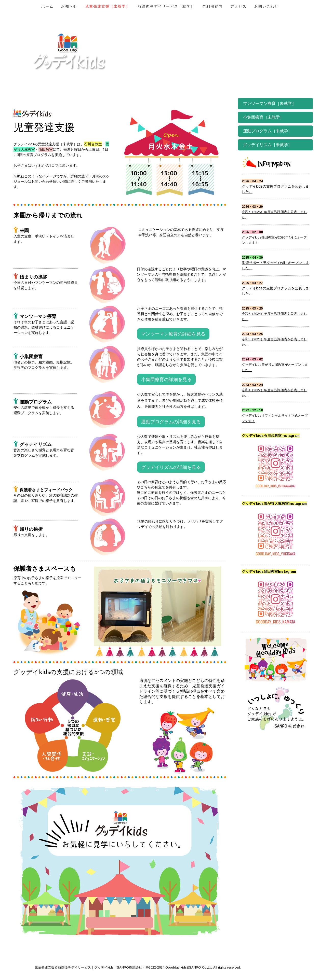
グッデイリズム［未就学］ (268, 145)
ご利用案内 (212, 6)
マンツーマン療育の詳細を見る (173, 334)
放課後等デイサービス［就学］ (166, 6)
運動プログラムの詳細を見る (171, 422)
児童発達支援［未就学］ (108, 6)
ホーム (47, 6)
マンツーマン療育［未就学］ (270, 103)
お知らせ (69, 6)
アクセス (238, 6)
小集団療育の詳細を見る (166, 379)
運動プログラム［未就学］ (268, 131)
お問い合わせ (266, 6)
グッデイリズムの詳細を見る (171, 467)
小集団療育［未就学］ (263, 117)
